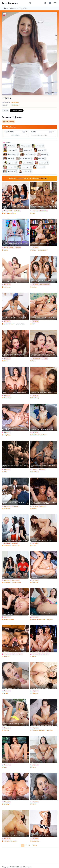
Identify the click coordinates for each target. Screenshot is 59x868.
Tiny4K (34, 804)
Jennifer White (8, 211)
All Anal (6, 250)
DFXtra (34, 250)
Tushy (34, 213)
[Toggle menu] (55, 3)
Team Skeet (35, 435)
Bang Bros (50, 619)
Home (6, 8)
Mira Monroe (16, 580)
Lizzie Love (15, 506)
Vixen (34, 324)
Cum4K (6, 693)
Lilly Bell (35, 469)
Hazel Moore (36, 358)
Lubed (34, 767)
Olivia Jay (43, 506)
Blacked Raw (7, 398)
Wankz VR (6, 656)
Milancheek (44, 211)
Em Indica (7, 543)
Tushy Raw (7, 435)
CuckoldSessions (43, 250)
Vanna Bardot (44, 654)
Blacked (34, 287)
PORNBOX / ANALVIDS (38, 619)
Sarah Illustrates (45, 285)
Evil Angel (35, 693)
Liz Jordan (17, 211)
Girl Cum (6, 730)
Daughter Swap (17, 582)
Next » (35, 845)
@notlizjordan (17, 111)
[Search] (30, 3)
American (15, 102)
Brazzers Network (9, 324)
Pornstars (14, 8)
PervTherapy (16, 546)
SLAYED (34, 656)
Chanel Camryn (9, 248)
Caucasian (15, 105)
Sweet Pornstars (10, 3)
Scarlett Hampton (17, 654)
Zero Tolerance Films (10, 213)
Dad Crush (44, 435)
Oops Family (36, 398)
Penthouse (7, 287)
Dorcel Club (35, 472)
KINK (5, 472)
